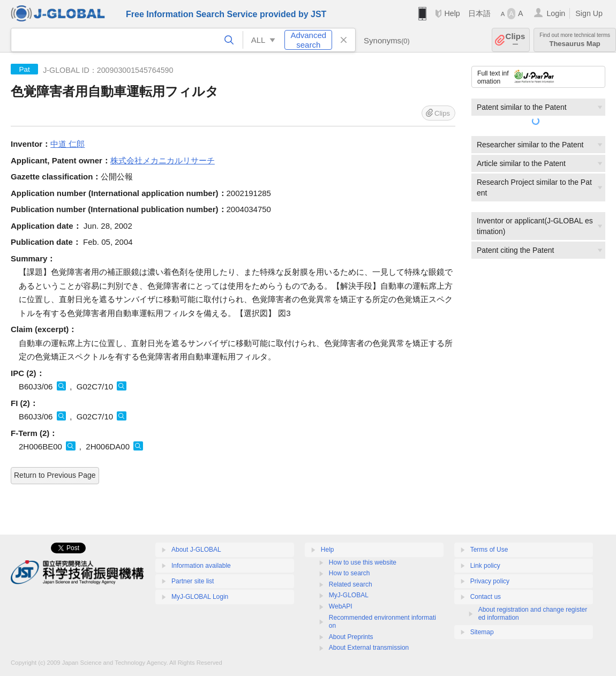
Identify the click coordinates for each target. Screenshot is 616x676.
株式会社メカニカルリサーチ (163, 160)
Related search (351, 584)
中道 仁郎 (67, 144)
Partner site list (193, 581)
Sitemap (482, 632)
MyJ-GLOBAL (349, 595)
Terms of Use (489, 550)
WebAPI (341, 606)
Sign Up (589, 13)
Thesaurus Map (575, 40)
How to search (350, 573)
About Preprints (351, 637)
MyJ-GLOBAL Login (200, 597)
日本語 (479, 13)
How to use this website (363, 562)
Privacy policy (490, 581)
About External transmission (369, 648)
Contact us (486, 597)
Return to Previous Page (55, 475)
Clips (516, 40)
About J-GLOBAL (196, 550)
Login (556, 13)
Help (452, 13)
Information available (201, 566)
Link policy (485, 566)
